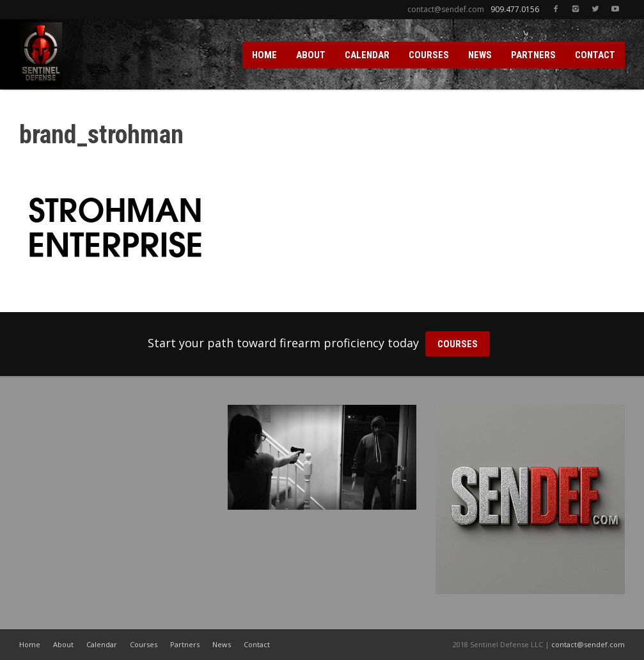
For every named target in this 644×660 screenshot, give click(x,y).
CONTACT (595, 55)
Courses (144, 644)
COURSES (429, 55)
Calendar (102, 644)
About (63, 644)
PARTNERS (533, 55)
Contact (257, 644)
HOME (264, 55)
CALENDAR (367, 55)
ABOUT (311, 55)
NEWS (480, 55)
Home (30, 644)
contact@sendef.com (588, 644)
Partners (185, 644)
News (222, 644)
